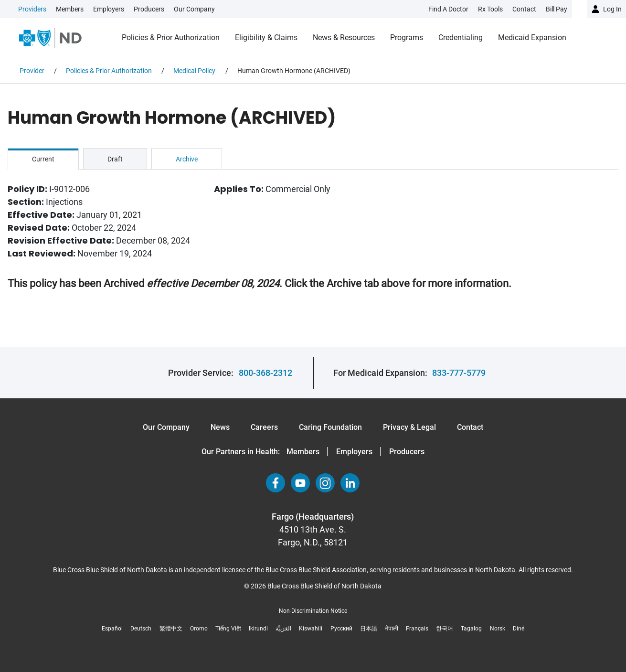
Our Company (194, 9)
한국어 (445, 629)
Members (70, 9)
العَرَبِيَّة (283, 629)
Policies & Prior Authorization (171, 37)
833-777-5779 (459, 373)
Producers (149, 9)
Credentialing (461, 37)
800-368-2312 (265, 373)
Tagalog (471, 629)
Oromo (199, 629)
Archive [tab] (187, 159)
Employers (109, 9)
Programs (407, 37)
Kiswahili (311, 629)
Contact (470, 427)
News (220, 427)
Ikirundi (258, 629)
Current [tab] (43, 159)
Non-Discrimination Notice (313, 611)
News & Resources (344, 37)
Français (417, 629)
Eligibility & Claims (266, 37)
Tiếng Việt (228, 629)
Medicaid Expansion (532, 37)
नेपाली (392, 629)
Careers (264, 427)
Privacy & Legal (409, 427)
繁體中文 (171, 629)
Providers (32, 9)
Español (112, 629)
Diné (519, 629)
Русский (341, 629)
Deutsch (141, 629)
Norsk (498, 629)
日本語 (369, 629)
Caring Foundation (330, 427)
